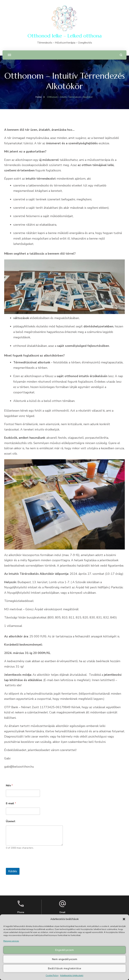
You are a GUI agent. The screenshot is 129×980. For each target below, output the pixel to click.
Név (9, 786)
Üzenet (11, 821)
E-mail (11, 803)
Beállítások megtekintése (65, 968)
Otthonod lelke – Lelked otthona (65, 36)
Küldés (13, 871)
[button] (124, 919)
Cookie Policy (52, 975)
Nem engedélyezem (65, 959)
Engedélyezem (64, 950)
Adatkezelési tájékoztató (72, 975)
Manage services (11, 941)
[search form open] (121, 55)
